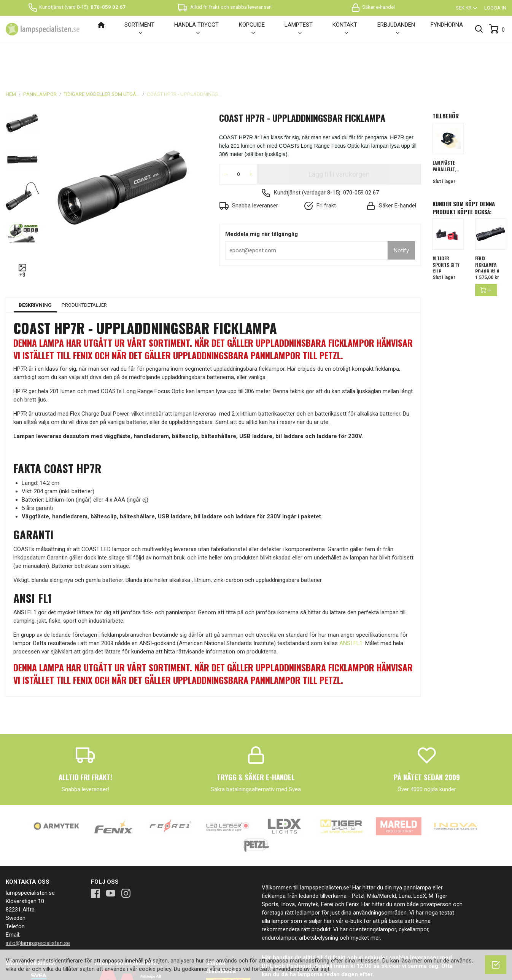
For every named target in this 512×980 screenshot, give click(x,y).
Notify (401, 212)
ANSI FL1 (351, 604)
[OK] (496, 965)
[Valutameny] (467, 8)
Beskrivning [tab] (35, 266)
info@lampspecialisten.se (38, 904)
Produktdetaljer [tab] (84, 266)
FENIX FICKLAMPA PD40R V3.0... (489, 226)
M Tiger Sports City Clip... (446, 226)
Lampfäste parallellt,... (446, 127)
